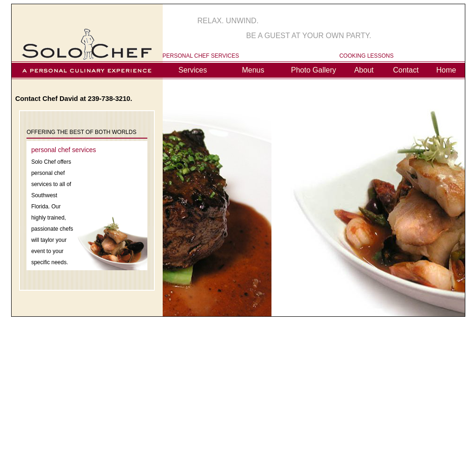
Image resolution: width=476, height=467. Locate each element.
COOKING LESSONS (367, 56)
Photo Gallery (314, 70)
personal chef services (63, 150)
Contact (406, 70)
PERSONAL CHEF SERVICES (201, 56)
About (364, 70)
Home (446, 70)
